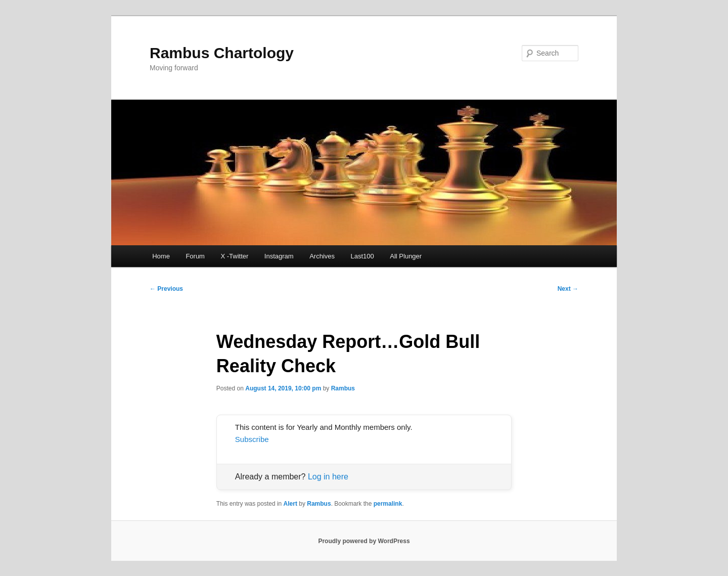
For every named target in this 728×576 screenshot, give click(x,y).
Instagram (279, 256)
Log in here (328, 477)
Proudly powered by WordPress (364, 541)
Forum (195, 256)
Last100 (362, 256)
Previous (166, 289)
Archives (322, 256)
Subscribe (252, 439)
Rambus (343, 388)
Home (161, 256)
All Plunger (406, 256)
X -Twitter (234, 256)
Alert (290, 504)
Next (568, 289)
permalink (388, 504)
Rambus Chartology (222, 53)
